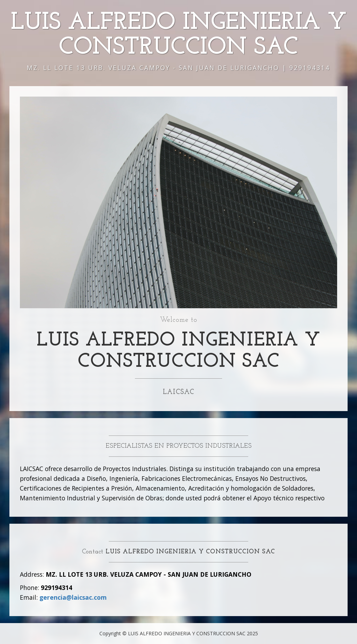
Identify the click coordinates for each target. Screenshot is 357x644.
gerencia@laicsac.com (73, 597)
